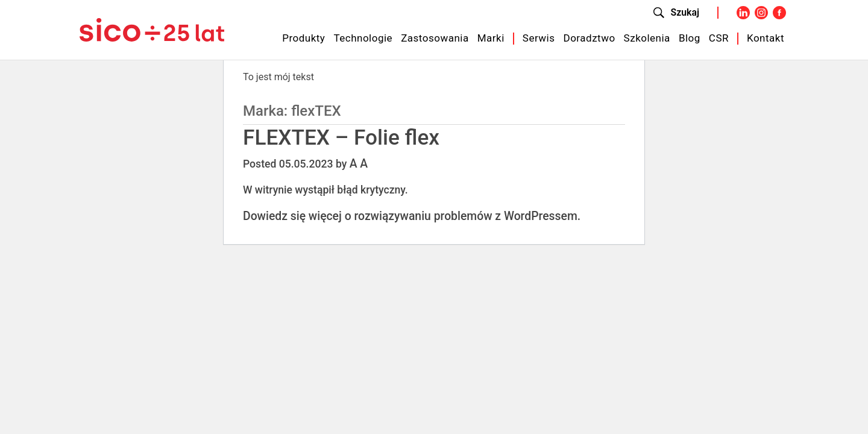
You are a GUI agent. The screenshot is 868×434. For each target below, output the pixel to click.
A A (359, 164)
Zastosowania (435, 38)
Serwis (539, 38)
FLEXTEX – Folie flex (341, 137)
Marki (491, 38)
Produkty (303, 38)
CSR (719, 38)
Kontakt (766, 38)
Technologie (363, 38)
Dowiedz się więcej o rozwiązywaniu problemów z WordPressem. (412, 216)
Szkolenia (647, 38)
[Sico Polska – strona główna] (152, 29)
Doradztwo (590, 38)
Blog (690, 38)
